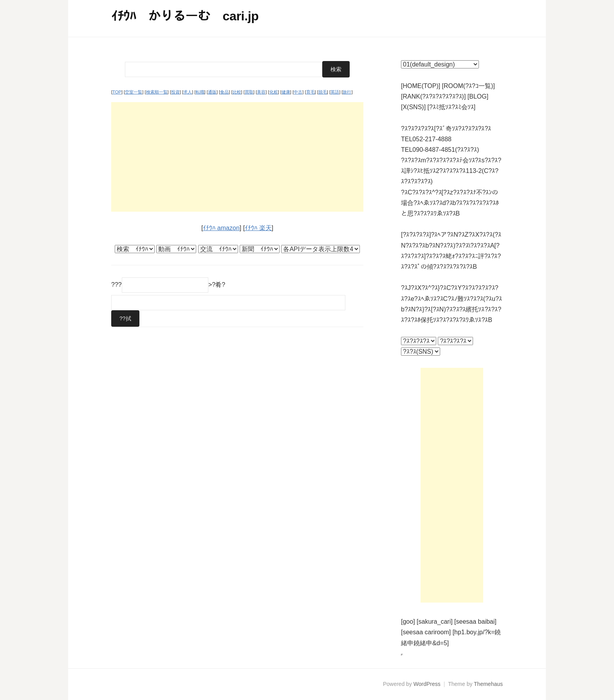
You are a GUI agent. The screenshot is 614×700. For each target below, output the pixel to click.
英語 (335, 92)
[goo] (408, 622)
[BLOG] (478, 96)
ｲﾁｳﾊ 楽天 (258, 228)
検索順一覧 (157, 92)
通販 (212, 92)
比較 (237, 92)
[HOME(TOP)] (421, 86)
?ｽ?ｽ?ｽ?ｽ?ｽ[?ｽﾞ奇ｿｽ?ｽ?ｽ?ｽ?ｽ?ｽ (446, 129)
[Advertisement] (237, 157)
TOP (117, 92)
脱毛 (323, 92)
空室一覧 (134, 92)
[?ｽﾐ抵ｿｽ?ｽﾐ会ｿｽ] (452, 107)
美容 (261, 92)
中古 (298, 92)
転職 (200, 92)
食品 (224, 92)
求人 (188, 92)
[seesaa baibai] (475, 622)
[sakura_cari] (435, 622)
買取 (249, 92)
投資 (175, 92)
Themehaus (488, 684)
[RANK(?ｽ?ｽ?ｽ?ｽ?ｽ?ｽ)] (433, 96)
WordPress (427, 684)
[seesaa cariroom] (426, 632)
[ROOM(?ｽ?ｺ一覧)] (469, 86)
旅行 (347, 92)
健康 (286, 92)
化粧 (274, 92)
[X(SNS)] (413, 107)
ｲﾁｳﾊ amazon (221, 228)
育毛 (311, 92)
